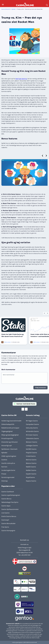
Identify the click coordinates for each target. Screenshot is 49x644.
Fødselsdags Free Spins (10, 502)
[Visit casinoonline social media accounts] (23, 409)
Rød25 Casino (31, 467)
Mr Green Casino (32, 435)
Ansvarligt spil (7, 446)
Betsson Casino (32, 442)
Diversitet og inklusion (10, 442)
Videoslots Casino (32, 438)
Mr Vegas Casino (32, 421)
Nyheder (13, 9)
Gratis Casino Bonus (9, 516)
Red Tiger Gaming (21, 79)
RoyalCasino (30, 477)
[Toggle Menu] (3, 5)
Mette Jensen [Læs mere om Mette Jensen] (7, 342)
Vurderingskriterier (8, 470)
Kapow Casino (31, 481)
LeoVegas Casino (32, 446)
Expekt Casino (31, 474)
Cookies (4, 460)
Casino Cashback (8, 492)
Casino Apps (6, 506)
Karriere (4, 467)
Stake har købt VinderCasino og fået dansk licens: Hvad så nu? (12, 335)
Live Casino (5, 513)
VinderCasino (31, 456)
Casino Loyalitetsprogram (11, 495)
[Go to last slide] (43, 156)
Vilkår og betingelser (9, 456)
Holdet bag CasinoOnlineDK (11, 421)
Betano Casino (31, 463)
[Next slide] (46, 156)
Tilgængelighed (7, 431)
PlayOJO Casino (31, 453)
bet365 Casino (31, 449)
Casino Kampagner (8, 531)
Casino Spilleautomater (10, 509)
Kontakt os (24, 544)
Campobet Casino (32, 424)
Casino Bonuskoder (8, 523)
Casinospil (5, 520)
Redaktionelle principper (10, 428)
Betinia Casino (31, 460)
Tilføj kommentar (40, 388)
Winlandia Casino (32, 431)
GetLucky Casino (32, 428)
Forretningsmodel (8, 477)
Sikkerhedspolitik (8, 424)
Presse (4, 474)
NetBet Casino (31, 470)
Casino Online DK (6, 9)
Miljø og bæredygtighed (10, 435)
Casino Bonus (6, 499)
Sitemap (5, 481)
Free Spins (5, 527)
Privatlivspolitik (7, 438)
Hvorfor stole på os (8, 463)
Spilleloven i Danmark (9, 449)
